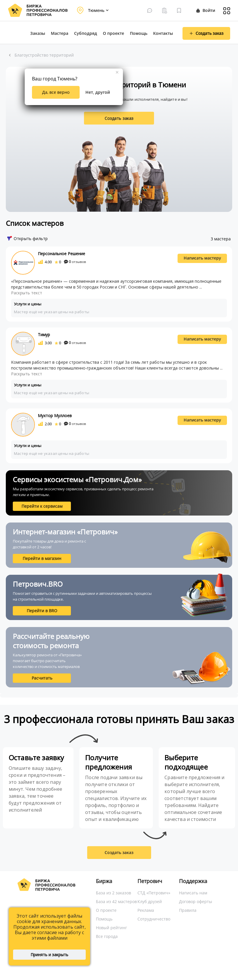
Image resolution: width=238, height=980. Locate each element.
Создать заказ (119, 118)
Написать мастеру (202, 258)
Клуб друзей (150, 901)
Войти (206, 10)
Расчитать (42, 678)
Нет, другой (98, 92)
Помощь (139, 33)
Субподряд (86, 33)
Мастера (60, 33)
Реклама (146, 910)
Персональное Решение (61, 254)
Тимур (44, 335)
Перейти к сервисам (42, 506)
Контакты (163, 33)
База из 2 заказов (113, 893)
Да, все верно (56, 92)
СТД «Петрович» (154, 893)
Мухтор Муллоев (55, 416)
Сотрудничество (154, 919)
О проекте (113, 33)
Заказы (38, 33)
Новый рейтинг (111, 928)
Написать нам (193, 893)
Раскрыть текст (27, 293)
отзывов (75, 262)
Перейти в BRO (42, 611)
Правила (188, 910)
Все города (107, 936)
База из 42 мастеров (116, 901)
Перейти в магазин (42, 558)
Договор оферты (196, 901)
